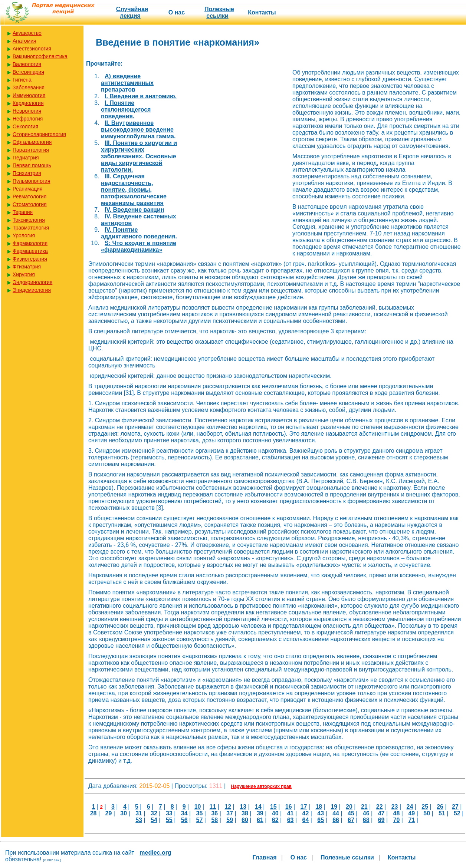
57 (200, 820)
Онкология (25, 126)
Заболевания (29, 88)
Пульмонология (31, 181)
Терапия (23, 212)
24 (410, 807)
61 (260, 820)
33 (169, 813)
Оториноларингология (39, 134)
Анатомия (24, 41)
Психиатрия (27, 173)
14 (258, 807)
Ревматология (29, 197)
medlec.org (155, 853)
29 (109, 813)
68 (366, 820)
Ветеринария (28, 72)
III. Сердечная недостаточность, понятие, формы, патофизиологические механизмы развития (134, 190)
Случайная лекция (132, 12)
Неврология (27, 111)
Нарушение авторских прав (261, 786)
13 (243, 807)
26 (440, 807)
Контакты (262, 12)
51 (442, 813)
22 (380, 807)
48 (397, 813)
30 (124, 813)
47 (381, 813)
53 (139, 820)
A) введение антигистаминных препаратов (127, 83)
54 (154, 820)
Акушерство (27, 33)
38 (245, 813)
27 (455, 807)
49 (411, 813)
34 (184, 813)
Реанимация (28, 189)
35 (200, 813)
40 (275, 813)
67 (351, 820)
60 (245, 820)
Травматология (31, 228)
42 (305, 813)
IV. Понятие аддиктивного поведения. (139, 233)
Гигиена (22, 80)
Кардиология (28, 103)
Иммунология (29, 95)
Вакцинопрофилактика (40, 56)
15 (273, 807)
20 (349, 807)
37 (230, 813)
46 (366, 813)
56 (184, 820)
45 (351, 813)
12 (228, 807)
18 (319, 807)
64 (305, 820)
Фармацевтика (30, 251)
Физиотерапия (30, 259)
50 (427, 813)
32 (154, 813)
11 (213, 807)
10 (198, 807)
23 (395, 807)
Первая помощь (32, 165)
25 (425, 807)
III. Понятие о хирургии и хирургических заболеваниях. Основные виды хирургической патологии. (139, 156)
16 (289, 807)
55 (169, 820)
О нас (177, 12)
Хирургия (24, 274)
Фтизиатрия (27, 267)
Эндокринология (32, 282)
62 (275, 820)
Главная (265, 857)
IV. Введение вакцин (134, 210)
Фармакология (30, 243)
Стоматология (30, 204)
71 (411, 820)
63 (291, 820)
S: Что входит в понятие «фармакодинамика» (139, 246)
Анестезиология (32, 49)
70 (397, 820)
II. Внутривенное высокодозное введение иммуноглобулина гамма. (138, 130)
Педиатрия (26, 158)
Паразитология (31, 150)
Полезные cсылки (219, 12)
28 (93, 813)
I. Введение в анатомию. (141, 96)
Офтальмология (32, 142)
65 (321, 820)
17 (304, 807)
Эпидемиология (32, 290)
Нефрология (28, 119)
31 (139, 813)
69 (381, 820)
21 (364, 807)
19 (334, 807)
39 (260, 813)
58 (214, 820)
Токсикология (29, 220)
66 (336, 820)
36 (214, 813)
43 (321, 813)
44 (336, 813)
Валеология (27, 64)
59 (230, 820)
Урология (24, 235)
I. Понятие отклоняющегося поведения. (126, 110)
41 (291, 813)
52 (457, 813)
